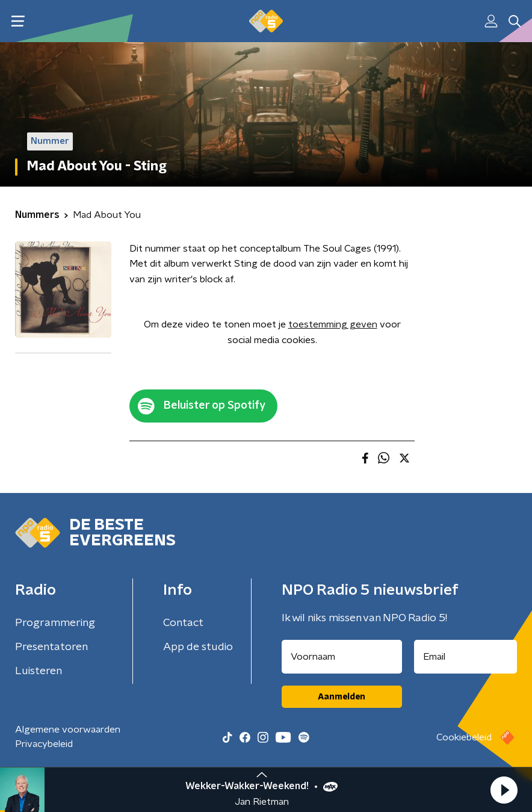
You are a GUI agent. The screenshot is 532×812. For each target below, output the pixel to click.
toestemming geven (333, 324)
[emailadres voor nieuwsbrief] (466, 657)
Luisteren (39, 671)
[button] (504, 790)
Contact (183, 623)
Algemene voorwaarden (68, 730)
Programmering (55, 623)
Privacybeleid (44, 744)
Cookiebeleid (464, 737)
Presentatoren (51, 647)
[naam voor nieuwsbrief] (342, 657)
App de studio (198, 647)
